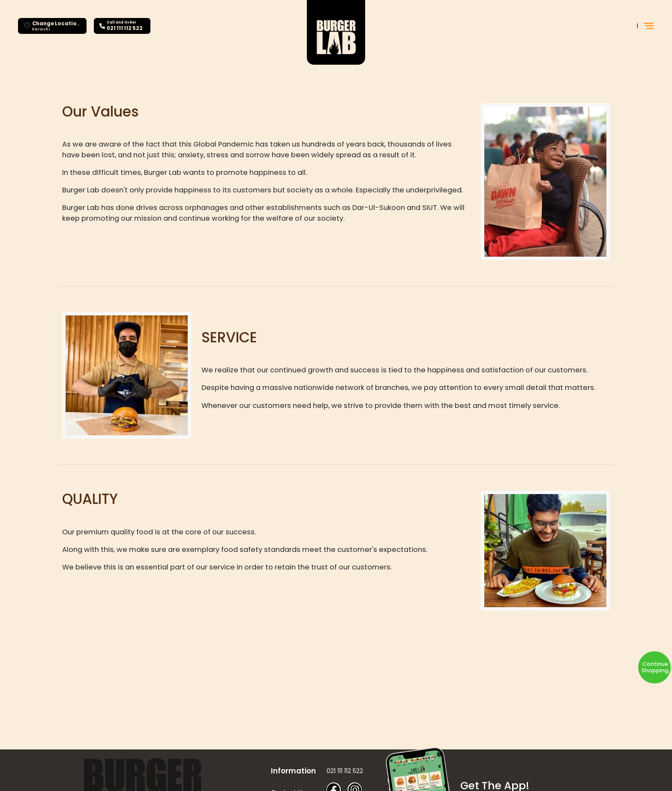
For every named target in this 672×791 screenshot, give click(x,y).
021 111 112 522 (345, 771)
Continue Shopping (655, 667)
